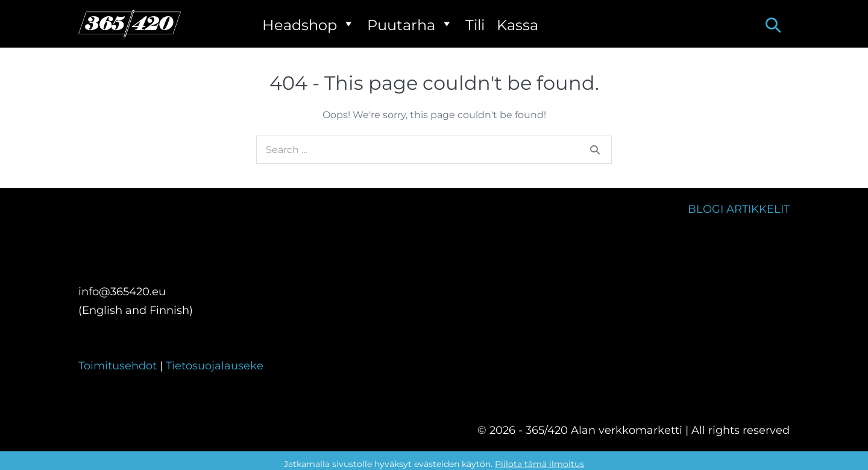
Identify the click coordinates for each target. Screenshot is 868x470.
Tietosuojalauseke (215, 366)
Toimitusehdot (119, 366)
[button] (773, 25)
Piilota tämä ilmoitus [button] (539, 464)
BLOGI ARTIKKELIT (739, 209)
